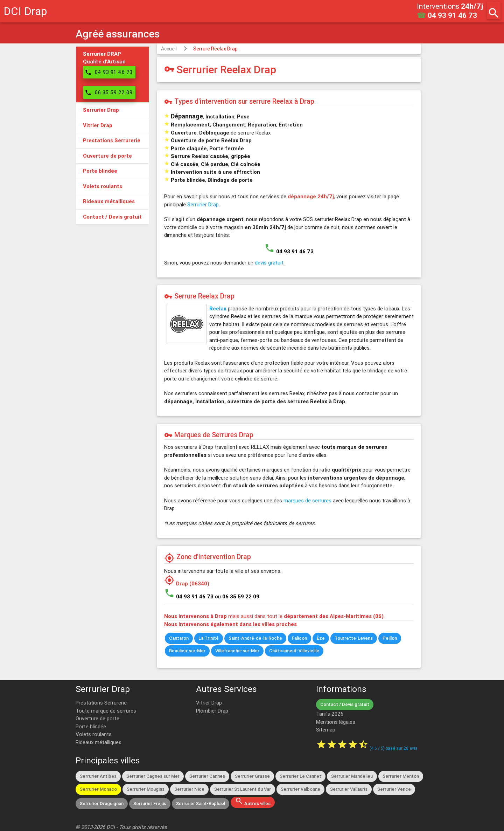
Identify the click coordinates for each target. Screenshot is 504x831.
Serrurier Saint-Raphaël (201, 803)
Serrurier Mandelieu (352, 776)
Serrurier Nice (189, 789)
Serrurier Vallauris (349, 789)
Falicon (299, 638)
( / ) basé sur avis (394, 748)
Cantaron (179, 638)
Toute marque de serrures (106, 711)
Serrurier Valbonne (300, 789)
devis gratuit (269, 263)
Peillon (390, 638)
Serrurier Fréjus (150, 803)
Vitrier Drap (209, 703)
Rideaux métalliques (99, 742)
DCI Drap (25, 11)
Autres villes (253, 802)
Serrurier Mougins (146, 789)
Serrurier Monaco (98, 789)
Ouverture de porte (97, 718)
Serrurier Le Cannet (300, 776)
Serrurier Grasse (252, 776)
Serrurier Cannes (207, 776)
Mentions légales (336, 722)
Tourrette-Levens (354, 638)
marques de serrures (307, 500)
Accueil (169, 49)
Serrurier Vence (394, 789)
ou (237, 596)
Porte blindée (91, 726)
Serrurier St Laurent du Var (243, 789)
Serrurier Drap (203, 204)
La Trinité (209, 638)
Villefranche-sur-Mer (237, 651)
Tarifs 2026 (330, 714)
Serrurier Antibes (98, 776)
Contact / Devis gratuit (345, 704)
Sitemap (326, 730)
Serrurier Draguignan (102, 803)
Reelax (218, 308)
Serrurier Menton (401, 776)
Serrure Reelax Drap (215, 49)
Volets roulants (94, 734)
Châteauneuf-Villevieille (294, 651)
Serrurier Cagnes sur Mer (153, 776)
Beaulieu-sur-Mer (187, 651)
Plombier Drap (212, 711)
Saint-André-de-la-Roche (255, 638)
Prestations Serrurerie (101, 703)
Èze (321, 638)
